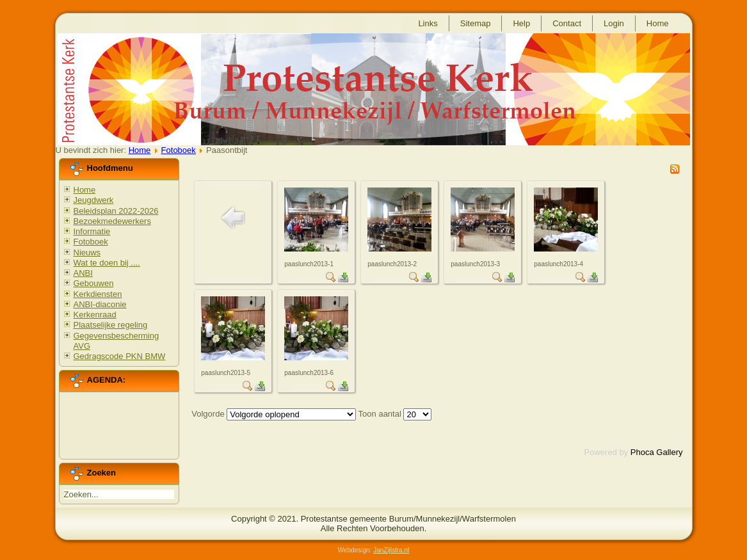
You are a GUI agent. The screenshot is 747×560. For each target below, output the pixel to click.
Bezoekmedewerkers (112, 221)
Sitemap (476, 23)
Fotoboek (179, 150)
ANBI (83, 273)
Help (521, 23)
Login (614, 23)
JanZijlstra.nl (391, 550)
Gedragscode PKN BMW (120, 356)
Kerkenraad (95, 315)
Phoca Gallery (657, 452)
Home (658, 23)
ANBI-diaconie (100, 304)
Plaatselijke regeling (111, 325)
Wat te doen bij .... (107, 263)
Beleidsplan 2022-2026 (116, 211)
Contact (567, 23)
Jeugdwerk (94, 200)
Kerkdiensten (98, 294)
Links (428, 23)
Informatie (92, 231)
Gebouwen (94, 283)
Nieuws (87, 252)
